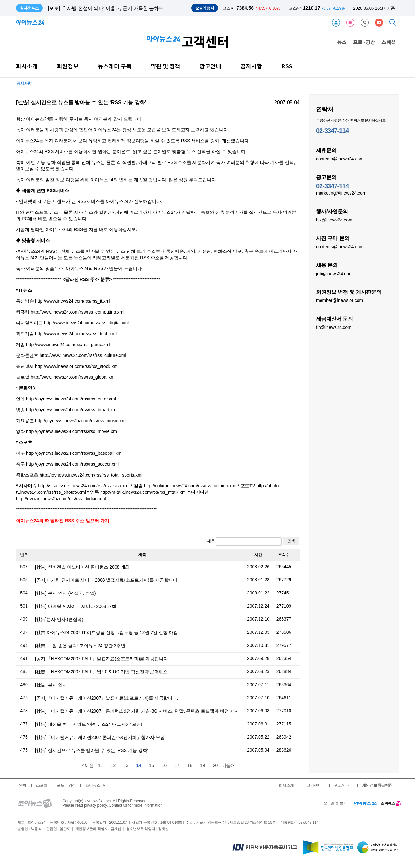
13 (126, 765)
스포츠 (42, 785)
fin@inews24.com (334, 327)
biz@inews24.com (334, 220)
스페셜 (389, 42)
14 (139, 765)
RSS (287, 66)
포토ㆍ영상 (66, 785)
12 (113, 765)
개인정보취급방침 (377, 785)
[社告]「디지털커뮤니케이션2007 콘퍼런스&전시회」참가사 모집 (100, 737)
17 (177, 765)
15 (152, 765)
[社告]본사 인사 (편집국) (59, 619)
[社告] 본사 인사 (51, 685)
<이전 (87, 765)
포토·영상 (364, 42)
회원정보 (68, 66)
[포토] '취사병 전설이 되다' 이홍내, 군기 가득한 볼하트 (106, 8)
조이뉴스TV (95, 785)
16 (164, 765)
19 (203, 765)
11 (101, 765)
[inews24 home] (365, 803)
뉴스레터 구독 (115, 66)
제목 (244, 541)
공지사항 (251, 66)
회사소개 (27, 66)
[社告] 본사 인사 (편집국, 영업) (66, 593)
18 (190, 765)
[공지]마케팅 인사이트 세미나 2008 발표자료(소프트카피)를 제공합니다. (107, 580)
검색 (291, 541)
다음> (228, 765)
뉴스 (342, 42)
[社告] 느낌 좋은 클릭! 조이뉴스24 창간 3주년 (80, 646)
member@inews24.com (340, 300)
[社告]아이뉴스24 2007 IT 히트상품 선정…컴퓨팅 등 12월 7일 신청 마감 (106, 632)
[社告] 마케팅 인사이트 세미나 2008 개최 (76, 606)
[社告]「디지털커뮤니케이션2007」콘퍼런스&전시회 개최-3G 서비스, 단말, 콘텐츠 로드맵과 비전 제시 (137, 711)
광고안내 (210, 66)
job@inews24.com (334, 273)
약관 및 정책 (166, 66)
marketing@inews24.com (341, 193)
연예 (23, 785)
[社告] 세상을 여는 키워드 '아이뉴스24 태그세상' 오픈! (89, 724)
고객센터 (314, 785)
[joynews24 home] (391, 803)
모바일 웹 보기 (335, 803)
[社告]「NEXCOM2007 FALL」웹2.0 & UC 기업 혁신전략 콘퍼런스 (101, 672)
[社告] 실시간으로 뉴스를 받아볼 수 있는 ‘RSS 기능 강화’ (92, 750)
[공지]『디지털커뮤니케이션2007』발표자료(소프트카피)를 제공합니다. (107, 698)
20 (215, 765)
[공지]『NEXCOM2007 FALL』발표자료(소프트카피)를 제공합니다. (102, 659)
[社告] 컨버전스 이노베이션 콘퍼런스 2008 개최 (82, 567)
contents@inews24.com (340, 159)
